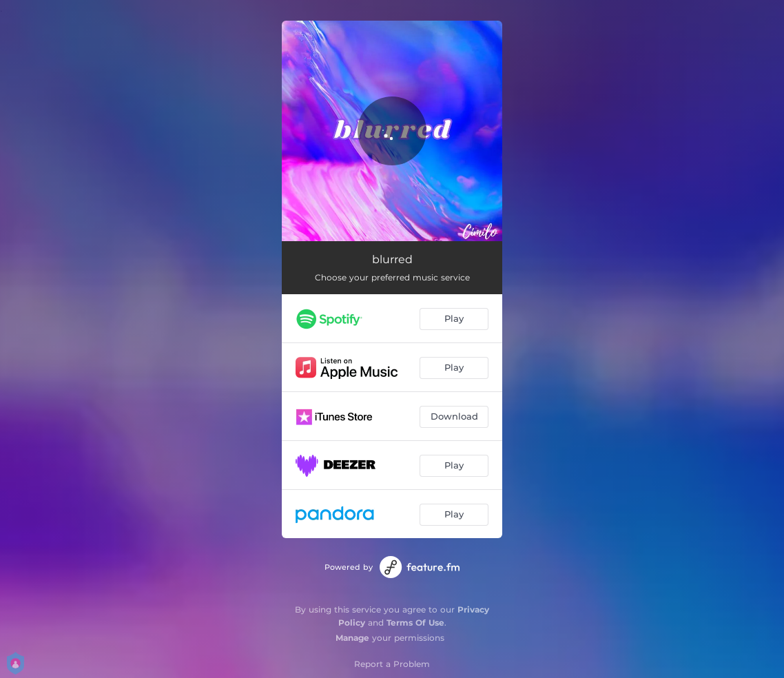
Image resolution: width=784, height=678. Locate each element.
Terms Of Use (415, 623)
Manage (352, 638)
